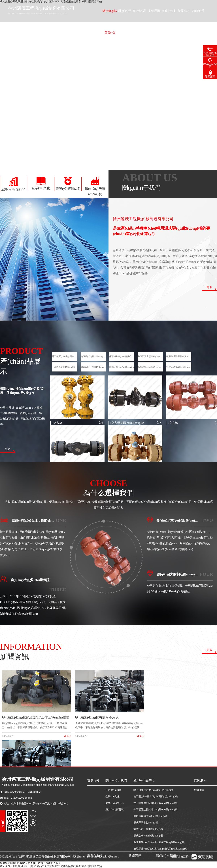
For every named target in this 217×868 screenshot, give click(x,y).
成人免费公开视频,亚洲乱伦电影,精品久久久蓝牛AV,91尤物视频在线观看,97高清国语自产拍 (51, 866)
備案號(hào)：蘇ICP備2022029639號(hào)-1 (95, 857)
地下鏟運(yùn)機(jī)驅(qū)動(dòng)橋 (65, 356)
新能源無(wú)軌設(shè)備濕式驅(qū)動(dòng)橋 (150, 367)
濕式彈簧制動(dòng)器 (65, 367)
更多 (209, 287)
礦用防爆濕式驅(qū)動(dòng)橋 (179, 356)
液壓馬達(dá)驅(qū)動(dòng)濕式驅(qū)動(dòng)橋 (179, 367)
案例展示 (199, 790)
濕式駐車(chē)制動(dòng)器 (122, 367)
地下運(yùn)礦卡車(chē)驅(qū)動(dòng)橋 (93, 356)
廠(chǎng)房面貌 (115, 810)
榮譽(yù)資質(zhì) (115, 803)
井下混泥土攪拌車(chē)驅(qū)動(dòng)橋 (150, 356)
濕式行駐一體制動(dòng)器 (93, 367)
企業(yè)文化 (113, 797)
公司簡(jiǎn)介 (113, 790)
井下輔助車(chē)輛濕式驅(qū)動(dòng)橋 (122, 356)
